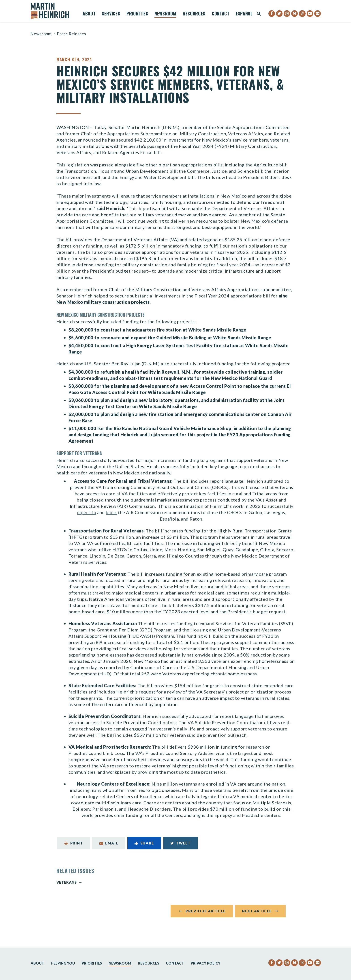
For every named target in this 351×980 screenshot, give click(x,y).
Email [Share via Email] (109, 846)
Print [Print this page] (74, 846)
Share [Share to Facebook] (144, 846)
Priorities (137, 14)
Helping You (63, 963)
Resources (194, 14)
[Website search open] (259, 14)
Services (111, 14)
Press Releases (72, 34)
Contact (221, 14)
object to (86, 515)
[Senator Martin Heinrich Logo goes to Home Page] (53, 11)
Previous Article (206, 916)
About (89, 14)
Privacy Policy (206, 963)
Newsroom (165, 14)
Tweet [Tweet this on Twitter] (181, 846)
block (112, 515)
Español (244, 14)
